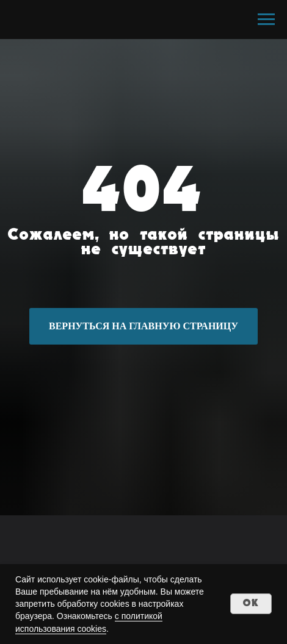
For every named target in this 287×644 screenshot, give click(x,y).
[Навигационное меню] (266, 20)
